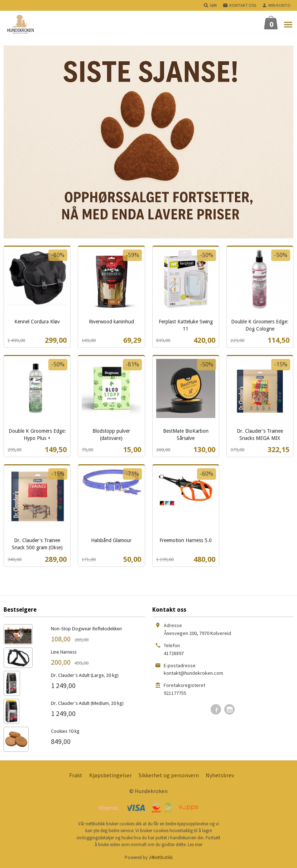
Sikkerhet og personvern (169, 775)
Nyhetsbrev (220, 775)
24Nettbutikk (161, 857)
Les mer (195, 845)
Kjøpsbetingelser (111, 775)
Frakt (76, 775)
